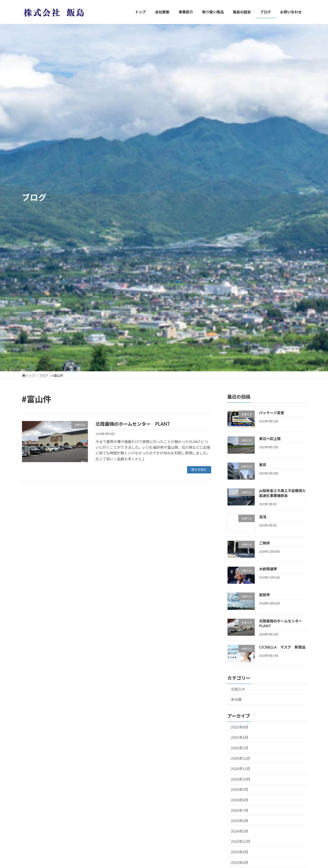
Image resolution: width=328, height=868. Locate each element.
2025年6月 (240, 737)
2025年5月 (240, 748)
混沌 (263, 517)
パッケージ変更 (272, 413)
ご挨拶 (264, 543)
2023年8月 (240, 852)
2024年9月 (240, 789)
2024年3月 (240, 831)
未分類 (236, 699)
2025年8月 (240, 727)
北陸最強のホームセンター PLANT (133, 424)
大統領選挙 (268, 569)
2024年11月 (241, 769)
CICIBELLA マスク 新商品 (282, 647)
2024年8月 (240, 800)
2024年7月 (240, 810)
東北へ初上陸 (270, 439)
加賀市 (264, 595)
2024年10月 (241, 779)
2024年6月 (240, 821)
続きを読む (199, 470)
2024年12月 (241, 758)
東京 (263, 465)
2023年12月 (241, 841)
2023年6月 (240, 862)
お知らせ (238, 689)
